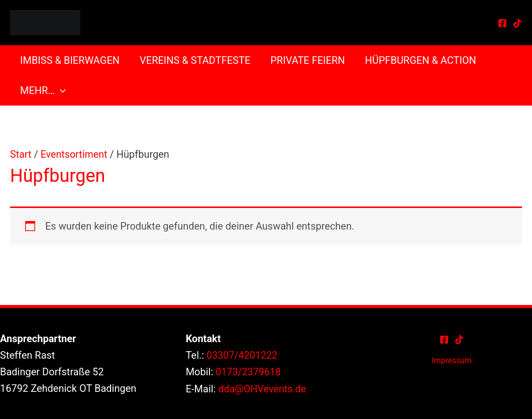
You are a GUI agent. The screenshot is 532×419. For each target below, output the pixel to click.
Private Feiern (307, 60)
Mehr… (43, 90)
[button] (60, 90)
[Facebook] (502, 23)
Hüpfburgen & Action (421, 60)
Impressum (452, 360)
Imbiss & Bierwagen (70, 60)
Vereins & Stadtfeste (195, 60)
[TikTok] (517, 23)
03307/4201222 (242, 355)
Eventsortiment (75, 154)
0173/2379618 (249, 371)
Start (21, 154)
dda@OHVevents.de (262, 388)
